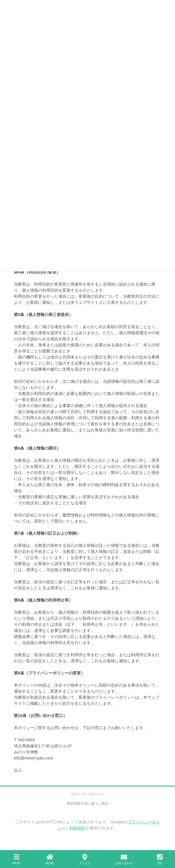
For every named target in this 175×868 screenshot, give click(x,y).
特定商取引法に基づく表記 (87, 803)
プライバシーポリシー (87, 794)
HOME (50, 859)
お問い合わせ (124, 859)
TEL (160, 859)
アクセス (85, 859)
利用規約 (77, 828)
